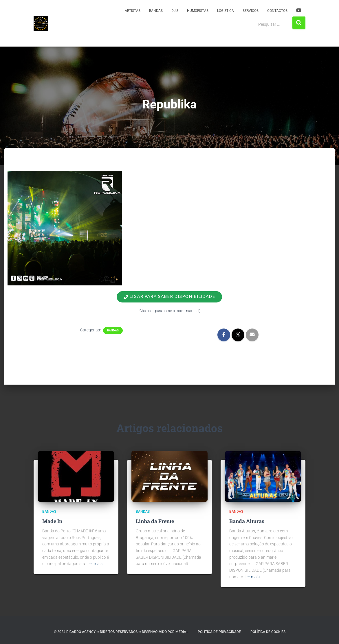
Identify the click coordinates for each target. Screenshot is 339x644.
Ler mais (95, 564)
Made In (52, 521)
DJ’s (175, 11)
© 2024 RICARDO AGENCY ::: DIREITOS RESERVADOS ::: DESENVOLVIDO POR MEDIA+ (121, 632)
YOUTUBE (299, 11)
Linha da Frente (155, 521)
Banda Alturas (247, 521)
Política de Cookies (268, 632)
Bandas (156, 11)
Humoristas (198, 11)
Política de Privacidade (219, 632)
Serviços (251, 11)
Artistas (133, 11)
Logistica (226, 11)
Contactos (277, 11)
